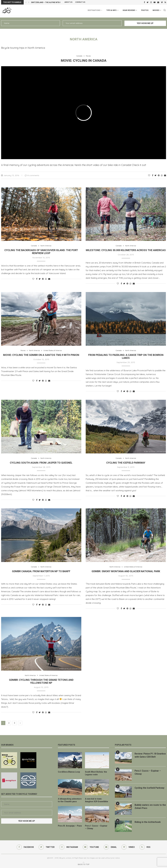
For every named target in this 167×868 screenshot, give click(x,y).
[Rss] (165, 2)
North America (46, 246)
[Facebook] (144, 2)
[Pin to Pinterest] (159, 175)
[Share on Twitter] (156, 175)
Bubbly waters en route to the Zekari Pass (148, 807)
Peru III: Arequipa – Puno (69, 826)
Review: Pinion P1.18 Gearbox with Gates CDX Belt (150, 755)
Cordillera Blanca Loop (69, 772)
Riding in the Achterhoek (148, 822)
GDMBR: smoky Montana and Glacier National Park (126, 571)
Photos (145, 10)
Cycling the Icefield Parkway (126, 463)
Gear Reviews (129, 10)
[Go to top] (84, 864)
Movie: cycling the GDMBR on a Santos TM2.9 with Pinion (41, 355)
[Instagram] (151, 2)
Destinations (94, 10)
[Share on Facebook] (153, 175)
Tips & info (111, 10)
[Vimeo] (162, 2)
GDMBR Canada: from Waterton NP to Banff (41, 571)
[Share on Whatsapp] (162, 175)
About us (68, 2)
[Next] (29, 2)
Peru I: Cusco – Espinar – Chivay (97, 827)
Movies (156, 10)
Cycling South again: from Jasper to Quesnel (41, 463)
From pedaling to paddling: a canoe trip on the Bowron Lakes (126, 356)
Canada (79, 56)
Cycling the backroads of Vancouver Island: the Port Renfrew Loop (41, 252)
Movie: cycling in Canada (84, 61)
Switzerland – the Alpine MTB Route (48, 2)
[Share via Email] (165, 175)
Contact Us (80, 2)
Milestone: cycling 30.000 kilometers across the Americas (126, 250)
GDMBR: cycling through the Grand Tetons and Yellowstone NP (41, 681)
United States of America (53, 351)
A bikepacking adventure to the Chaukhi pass (69, 800)
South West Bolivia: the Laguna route (96, 773)
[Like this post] (149, 175)
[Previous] (26, 2)
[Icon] (41, 319)
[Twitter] (148, 2)
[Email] (158, 2)
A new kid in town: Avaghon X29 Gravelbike (96, 800)
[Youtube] (155, 2)
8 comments (32, 175)
